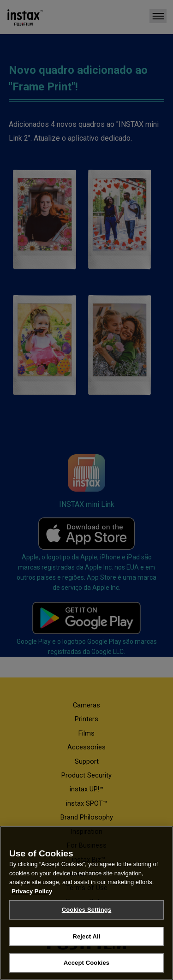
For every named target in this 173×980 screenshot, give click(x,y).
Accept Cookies (86, 963)
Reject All (86, 936)
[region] (86, 903)
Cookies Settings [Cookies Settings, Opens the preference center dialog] (87, 910)
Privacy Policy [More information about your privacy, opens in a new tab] (32, 891)
